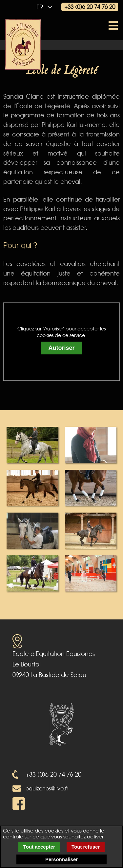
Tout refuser (86, 847)
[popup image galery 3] (32, 487)
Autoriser (61, 348)
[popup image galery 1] (32, 444)
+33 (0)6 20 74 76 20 (90, 6)
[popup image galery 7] (32, 573)
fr (46, 7)
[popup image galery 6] (91, 530)
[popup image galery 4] (91, 487)
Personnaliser (61, 859)
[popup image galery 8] (91, 573)
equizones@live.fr (47, 788)
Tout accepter (39, 847)
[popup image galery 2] (91, 444)
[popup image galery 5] (32, 530)
